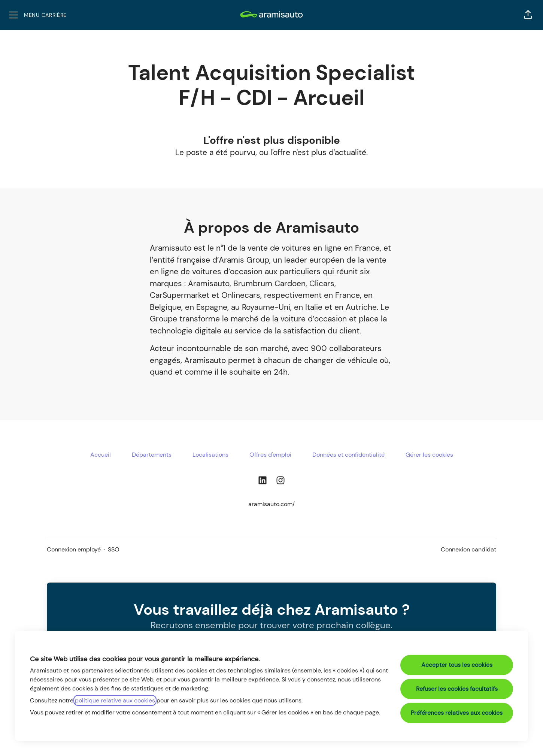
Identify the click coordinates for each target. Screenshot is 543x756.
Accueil (101, 455)
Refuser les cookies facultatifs (457, 689)
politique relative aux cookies (115, 700)
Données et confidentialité (348, 455)
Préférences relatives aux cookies (457, 713)
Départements (152, 455)
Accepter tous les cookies (457, 665)
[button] (528, 15)
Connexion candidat (468, 549)
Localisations (210, 455)
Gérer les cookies (429, 455)
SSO (114, 549)
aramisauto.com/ (271, 504)
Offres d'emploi (270, 455)
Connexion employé (74, 549)
